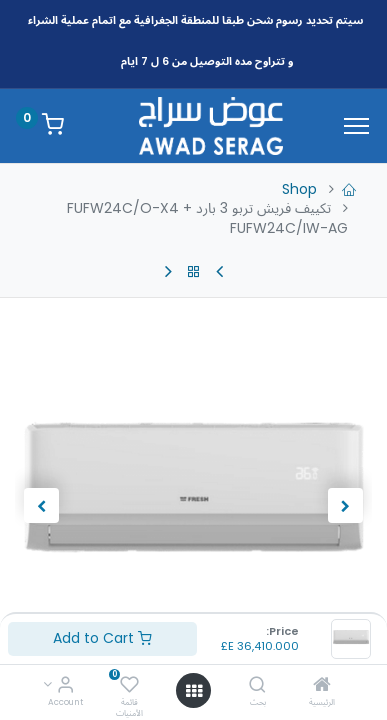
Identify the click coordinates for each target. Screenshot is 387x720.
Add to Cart (102, 638)
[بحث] (257, 686)
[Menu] (356, 126)
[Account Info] (65, 686)
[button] (345, 506)
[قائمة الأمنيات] (129, 686)
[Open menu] (194, 691)
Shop (299, 189)
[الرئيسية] (322, 686)
